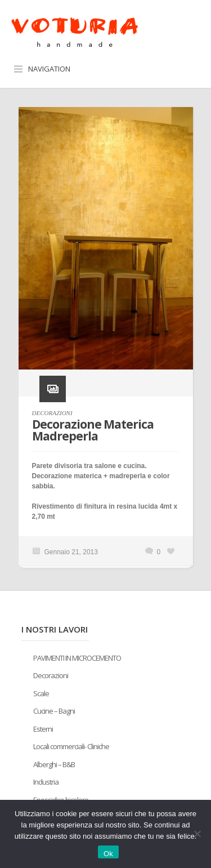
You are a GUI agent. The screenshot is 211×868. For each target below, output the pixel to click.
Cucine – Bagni (54, 711)
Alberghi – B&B (54, 764)
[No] (197, 834)
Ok (108, 854)
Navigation (49, 69)
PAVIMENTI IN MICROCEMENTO (77, 658)
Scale (41, 693)
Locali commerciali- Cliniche (71, 746)
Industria (46, 782)
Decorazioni (51, 675)
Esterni (43, 729)
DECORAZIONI (52, 413)
